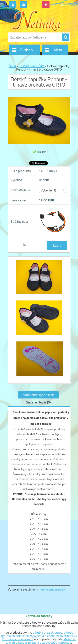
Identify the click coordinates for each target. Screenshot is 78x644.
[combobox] (52, 190)
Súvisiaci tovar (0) (38, 402)
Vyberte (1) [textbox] (48, 190)
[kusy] (16, 245)
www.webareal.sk (53, 589)
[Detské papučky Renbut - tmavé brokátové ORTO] (39, 279)
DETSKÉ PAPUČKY (32, 66)
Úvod (12, 66)
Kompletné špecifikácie (38, 395)
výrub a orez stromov (48, 632)
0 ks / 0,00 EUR (60, 5)
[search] (66, 37)
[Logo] (37, 20)
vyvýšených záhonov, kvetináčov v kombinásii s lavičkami (40, 637)
